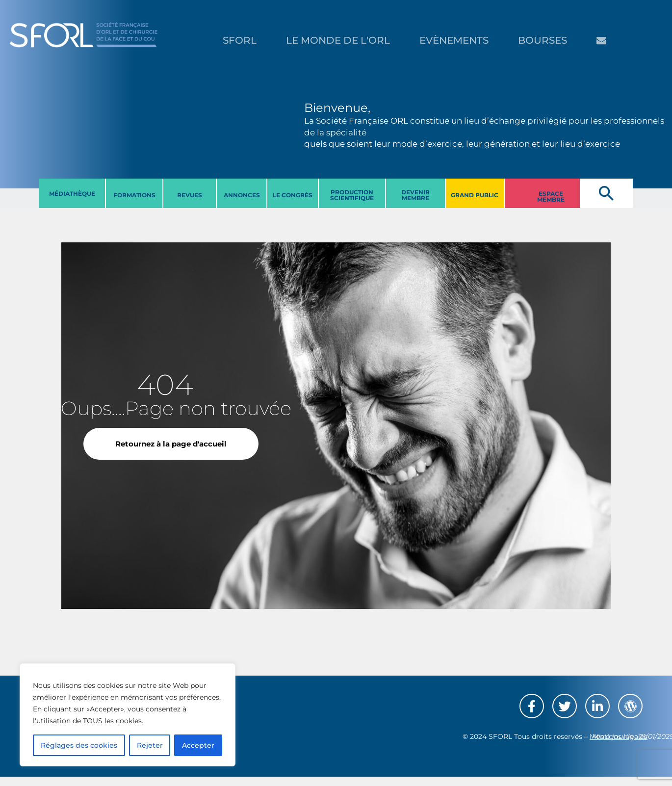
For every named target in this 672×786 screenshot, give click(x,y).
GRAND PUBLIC (475, 195)
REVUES (190, 195)
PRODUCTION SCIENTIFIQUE (352, 195)
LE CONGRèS (293, 195)
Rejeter (150, 745)
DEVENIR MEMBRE (415, 195)
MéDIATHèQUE (72, 194)
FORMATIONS (134, 195)
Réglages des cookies (79, 745)
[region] (128, 715)
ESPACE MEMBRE (551, 196)
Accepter (198, 745)
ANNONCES (242, 195)
